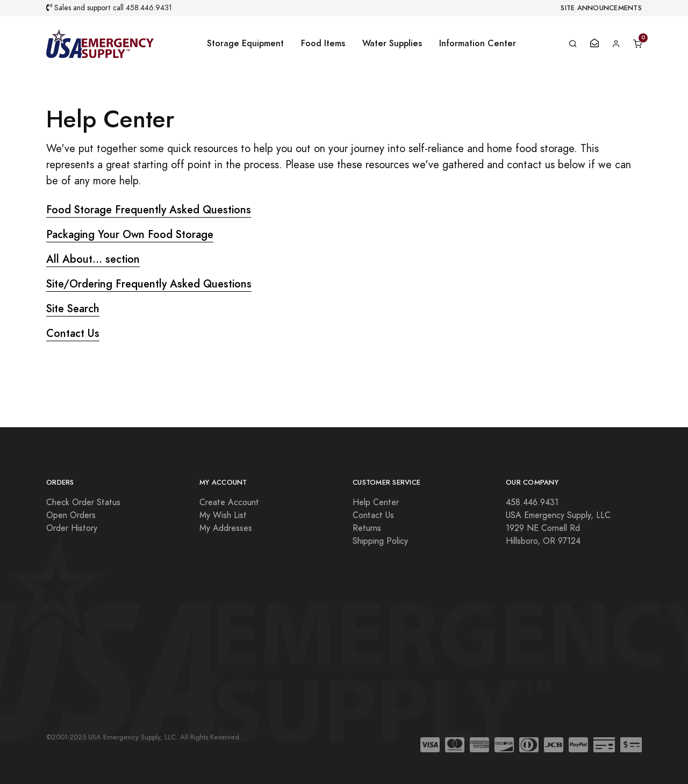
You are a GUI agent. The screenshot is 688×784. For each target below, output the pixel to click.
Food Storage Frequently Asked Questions (149, 210)
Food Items (323, 43)
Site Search (73, 308)
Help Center (376, 502)
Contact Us (73, 333)
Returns (367, 528)
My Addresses (226, 528)
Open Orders (71, 515)
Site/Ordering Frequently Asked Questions (149, 284)
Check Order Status (83, 502)
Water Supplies (392, 43)
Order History (72, 528)
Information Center (478, 43)
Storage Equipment (245, 43)
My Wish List (223, 515)
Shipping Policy (380, 541)
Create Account (229, 502)
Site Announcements (601, 8)
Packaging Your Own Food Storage (130, 234)
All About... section (93, 259)
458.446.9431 (149, 8)
